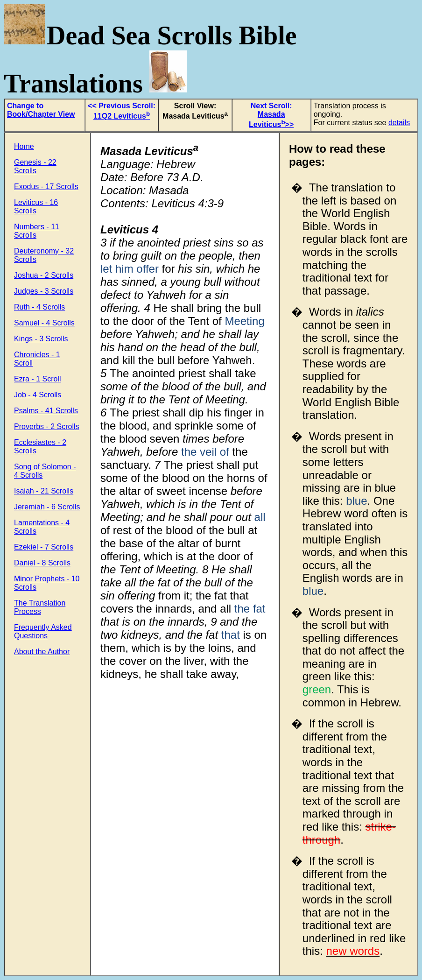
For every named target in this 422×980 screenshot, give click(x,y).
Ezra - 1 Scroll (37, 379)
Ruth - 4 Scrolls (39, 307)
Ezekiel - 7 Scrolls (44, 547)
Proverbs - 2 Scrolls (47, 427)
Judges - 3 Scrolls (44, 291)
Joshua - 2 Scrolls (44, 275)
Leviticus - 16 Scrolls (36, 207)
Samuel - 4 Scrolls (44, 323)
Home (24, 146)
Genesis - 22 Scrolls (35, 166)
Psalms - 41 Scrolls (46, 411)
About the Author (42, 652)
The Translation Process (40, 607)
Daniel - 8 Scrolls (42, 563)
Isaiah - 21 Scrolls (44, 491)
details (399, 123)
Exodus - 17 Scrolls (46, 187)
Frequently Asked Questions (43, 631)
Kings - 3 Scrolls (41, 339)
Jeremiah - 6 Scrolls (47, 507)
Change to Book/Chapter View (41, 110)
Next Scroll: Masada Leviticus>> (271, 115)
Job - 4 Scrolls (38, 395)
